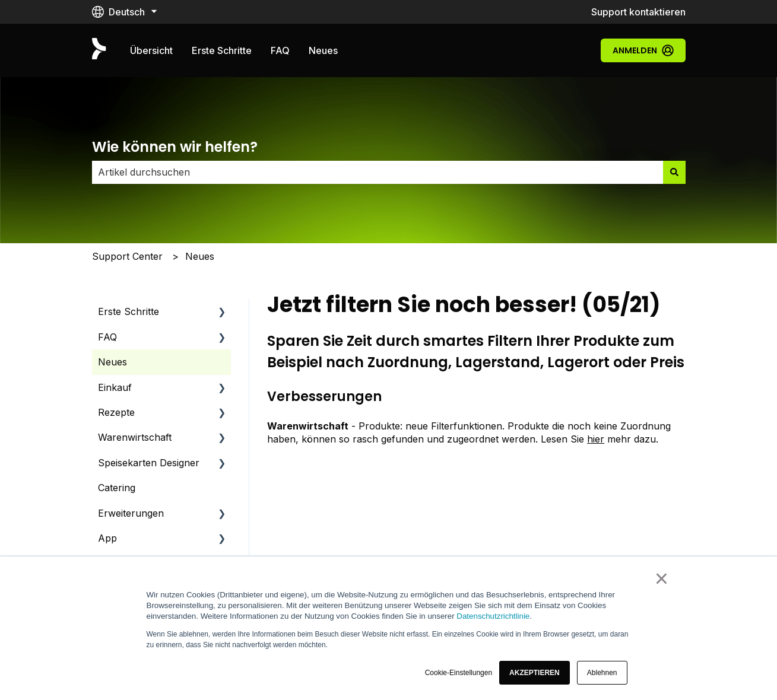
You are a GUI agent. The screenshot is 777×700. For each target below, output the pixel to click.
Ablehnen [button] (602, 673)
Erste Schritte (222, 50)
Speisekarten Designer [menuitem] (149, 463)
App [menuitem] (107, 538)
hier (596, 439)
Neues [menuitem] (112, 362)
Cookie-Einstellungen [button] (459, 673)
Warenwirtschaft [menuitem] (135, 437)
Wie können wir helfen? (175, 147)
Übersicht (151, 50)
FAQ (280, 50)
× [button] (662, 578)
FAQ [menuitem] (107, 337)
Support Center (127, 256)
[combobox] (378, 172)
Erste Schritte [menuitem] (129, 311)
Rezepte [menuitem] (116, 412)
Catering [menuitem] (117, 488)
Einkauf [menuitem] (115, 387)
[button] (535, 673)
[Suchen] (674, 172)
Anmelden (643, 50)
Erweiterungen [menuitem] (131, 513)
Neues (323, 50)
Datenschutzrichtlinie (493, 616)
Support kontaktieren (638, 12)
